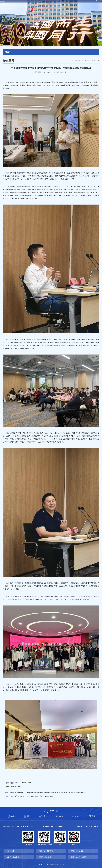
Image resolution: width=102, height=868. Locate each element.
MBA (59, 816)
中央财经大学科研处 (44, 857)
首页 (76, 61)
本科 (11, 816)
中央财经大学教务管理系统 (79, 857)
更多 (91, 816)
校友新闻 (90, 61)
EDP (75, 816)
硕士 (27, 816)
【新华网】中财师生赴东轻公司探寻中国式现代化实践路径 (31, 796)
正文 (97, 61)
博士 (43, 816)
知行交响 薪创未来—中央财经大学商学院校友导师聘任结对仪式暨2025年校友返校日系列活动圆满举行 (47, 793)
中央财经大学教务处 (12, 857)
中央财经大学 (10, 851)
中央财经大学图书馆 (76, 851)
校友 (82, 61)
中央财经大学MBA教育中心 (47, 851)
